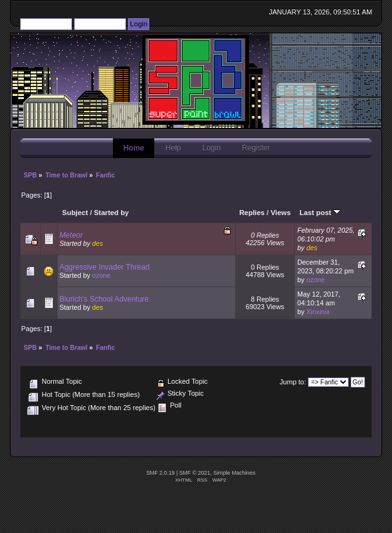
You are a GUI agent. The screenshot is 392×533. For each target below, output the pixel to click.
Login (211, 148)
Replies (252, 213)
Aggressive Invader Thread (105, 267)
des (98, 243)
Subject (75, 213)
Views (280, 213)
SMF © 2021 (195, 473)
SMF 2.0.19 (160, 473)
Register (256, 148)
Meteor (71, 235)
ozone (101, 275)
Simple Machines (234, 473)
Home (133, 148)
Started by (112, 213)
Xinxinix (318, 312)
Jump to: (293, 382)
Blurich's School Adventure (104, 299)
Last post (320, 213)
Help (173, 148)
